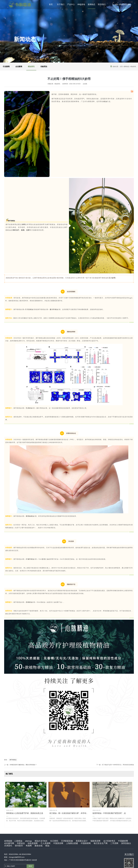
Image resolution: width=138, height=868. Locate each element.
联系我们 (102, 4)
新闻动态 (92, 4)
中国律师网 (86, 843)
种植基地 (81, 4)
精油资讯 (32, 66)
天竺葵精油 (29, 309)
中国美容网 (58, 843)
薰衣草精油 (54, 309)
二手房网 (114, 843)
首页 (51, 4)
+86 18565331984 (121, 5)
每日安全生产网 (101, 843)
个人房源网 (45, 843)
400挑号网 (9, 843)
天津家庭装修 (67, 841)
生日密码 (54, 841)
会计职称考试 (109, 841)
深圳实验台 (126, 843)
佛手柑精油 (11, 221)
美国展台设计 (82, 841)
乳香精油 (29, 408)
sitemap (28, 841)
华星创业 (21, 843)
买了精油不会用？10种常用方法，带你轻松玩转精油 (118, 765)
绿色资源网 (33, 843)
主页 (121, 66)
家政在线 (39, 846)
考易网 (29, 846)
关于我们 (61, 4)
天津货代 (8, 846)
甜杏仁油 (45, 559)
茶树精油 (29, 602)
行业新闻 (6, 66)
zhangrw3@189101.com (17, 857)
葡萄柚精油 (30, 516)
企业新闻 (19, 66)
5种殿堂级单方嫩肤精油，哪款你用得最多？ (23, 765)
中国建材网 (123, 841)
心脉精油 (18, 841)
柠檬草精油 (30, 559)
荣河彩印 (19, 846)
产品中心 (71, 4)
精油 (105, 101)
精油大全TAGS (41, 841)
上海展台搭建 (72, 843)
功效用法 (44, 66)
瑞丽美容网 (95, 841)
